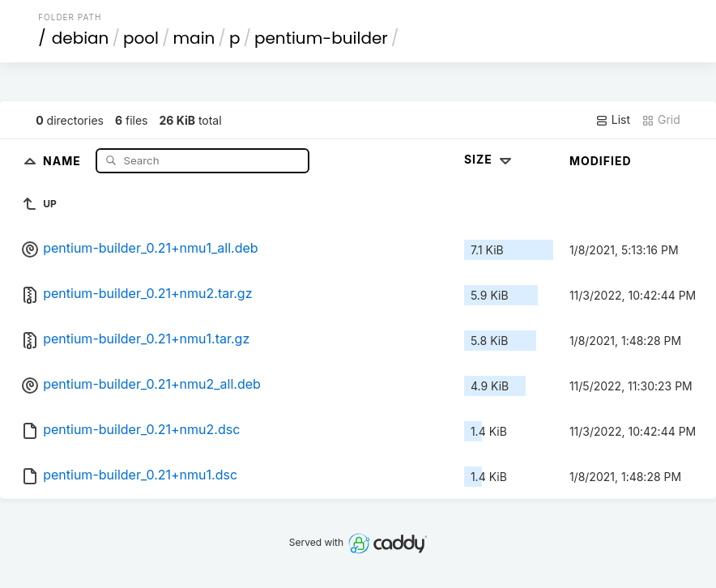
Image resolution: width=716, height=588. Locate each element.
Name (64, 160)
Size (490, 159)
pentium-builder (321, 38)
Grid (661, 120)
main (194, 38)
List (613, 120)
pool (141, 38)
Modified (601, 161)
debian (81, 38)
